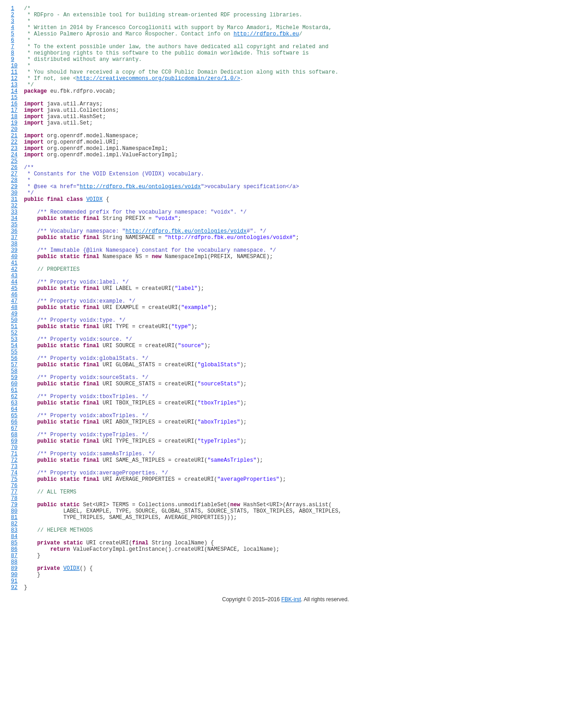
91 (14, 705)
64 (14, 496)
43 (14, 334)
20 (14, 156)
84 (14, 651)
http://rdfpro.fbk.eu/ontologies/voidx (140, 226)
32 (14, 249)
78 (14, 604)
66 (14, 511)
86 (14, 666)
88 (14, 681)
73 (14, 566)
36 (14, 280)
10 (14, 79)
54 (14, 419)
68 (14, 527)
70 (14, 542)
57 (14, 442)
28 (14, 218)
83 (14, 643)
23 (14, 179)
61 (14, 473)
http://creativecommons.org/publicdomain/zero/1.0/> (158, 94)
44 (14, 342)
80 (14, 620)
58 (14, 450)
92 (14, 712)
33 (14, 257)
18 (14, 141)
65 (14, 504)
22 (14, 172)
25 (14, 195)
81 (14, 627)
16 (14, 125)
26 (14, 202)
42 (14, 326)
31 (14, 241)
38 (14, 295)
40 (14, 311)
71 (14, 550)
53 (14, 411)
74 (14, 573)
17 (14, 133)
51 (14, 396)
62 (14, 481)
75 (14, 581)
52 (14, 403)
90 (14, 697)
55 (14, 426)
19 (14, 148)
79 (14, 612)
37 (14, 287)
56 (14, 434)
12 (14, 94)
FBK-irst (291, 725)
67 (14, 519)
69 (14, 535)
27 (14, 210)
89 (14, 689)
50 (14, 388)
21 (14, 164)
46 (14, 357)
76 (14, 589)
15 (14, 117)
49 (14, 380)
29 (14, 226)
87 (14, 674)
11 (14, 87)
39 (14, 303)
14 (14, 110)
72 (14, 558)
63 (14, 488)
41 (14, 318)
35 (14, 272)
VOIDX (95, 241)
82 (14, 635)
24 (14, 187)
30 (14, 233)
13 (14, 102)
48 (14, 372)
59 (14, 457)
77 (14, 596)
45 (14, 349)
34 (14, 264)
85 (14, 658)
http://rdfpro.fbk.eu (266, 40)
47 (14, 365)
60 (14, 465)
